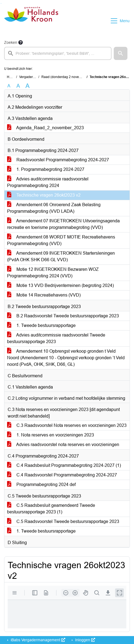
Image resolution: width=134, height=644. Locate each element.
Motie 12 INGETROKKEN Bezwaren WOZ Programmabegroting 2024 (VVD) (53, 273)
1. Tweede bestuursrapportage (41, 325)
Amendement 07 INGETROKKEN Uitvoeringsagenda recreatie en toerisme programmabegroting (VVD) (63, 224)
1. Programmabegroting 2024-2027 (46, 169)
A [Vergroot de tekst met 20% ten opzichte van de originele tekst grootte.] (18, 86)
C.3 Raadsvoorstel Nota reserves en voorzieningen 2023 (67, 425)
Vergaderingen (30, 77)
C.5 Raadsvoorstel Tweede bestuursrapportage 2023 (63, 521)
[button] (121, 53)
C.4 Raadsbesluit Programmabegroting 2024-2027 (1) (64, 465)
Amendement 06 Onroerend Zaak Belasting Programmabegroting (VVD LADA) (54, 208)
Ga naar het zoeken (1, 3)
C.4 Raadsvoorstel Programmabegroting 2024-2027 (62, 475)
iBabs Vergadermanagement (37, 640)
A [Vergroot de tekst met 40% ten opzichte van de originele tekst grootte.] (28, 86)
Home (11, 77)
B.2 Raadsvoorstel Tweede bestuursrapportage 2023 (63, 316)
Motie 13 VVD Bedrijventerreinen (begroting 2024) (60, 285)
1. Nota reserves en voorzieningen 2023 (51, 435)
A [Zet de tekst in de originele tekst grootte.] (9, 86)
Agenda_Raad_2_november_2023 (45, 128)
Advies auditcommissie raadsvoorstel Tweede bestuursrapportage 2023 (56, 338)
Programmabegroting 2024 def (41, 485)
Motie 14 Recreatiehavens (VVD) (44, 295)
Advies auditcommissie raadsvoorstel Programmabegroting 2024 (48, 182)
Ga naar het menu (2, 3)
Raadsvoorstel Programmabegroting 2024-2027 (58, 160)
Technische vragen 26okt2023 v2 (44, 195)
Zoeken (11, 42)
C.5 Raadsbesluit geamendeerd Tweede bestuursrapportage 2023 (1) (51, 509)
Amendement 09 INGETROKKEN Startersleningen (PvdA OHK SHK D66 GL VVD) (61, 256)
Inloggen (85, 640)
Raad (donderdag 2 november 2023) (69, 77)
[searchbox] (58, 53)
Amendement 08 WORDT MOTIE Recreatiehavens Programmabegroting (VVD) (61, 240)
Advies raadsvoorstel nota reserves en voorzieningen (63, 445)
